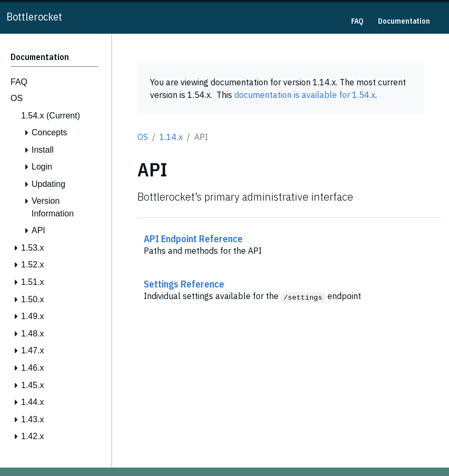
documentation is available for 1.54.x (305, 95)
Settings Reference (184, 284)
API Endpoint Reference (193, 239)
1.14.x (171, 137)
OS (143, 137)
